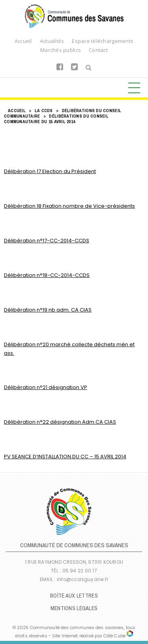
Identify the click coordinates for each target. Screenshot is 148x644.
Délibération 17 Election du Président (50, 171)
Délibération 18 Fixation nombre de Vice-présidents (69, 206)
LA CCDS (44, 111)
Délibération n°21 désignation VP (46, 387)
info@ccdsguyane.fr (82, 579)
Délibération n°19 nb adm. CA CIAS (48, 310)
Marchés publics (61, 50)
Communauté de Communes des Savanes (74, 16)
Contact (98, 50)
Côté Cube (114, 636)
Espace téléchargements (103, 41)
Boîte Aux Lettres (74, 596)
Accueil (23, 41)
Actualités (52, 41)
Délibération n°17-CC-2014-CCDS (47, 241)
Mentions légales (74, 608)
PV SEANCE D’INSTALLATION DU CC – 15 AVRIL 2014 (65, 457)
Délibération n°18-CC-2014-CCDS (47, 275)
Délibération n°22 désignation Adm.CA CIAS (60, 422)
